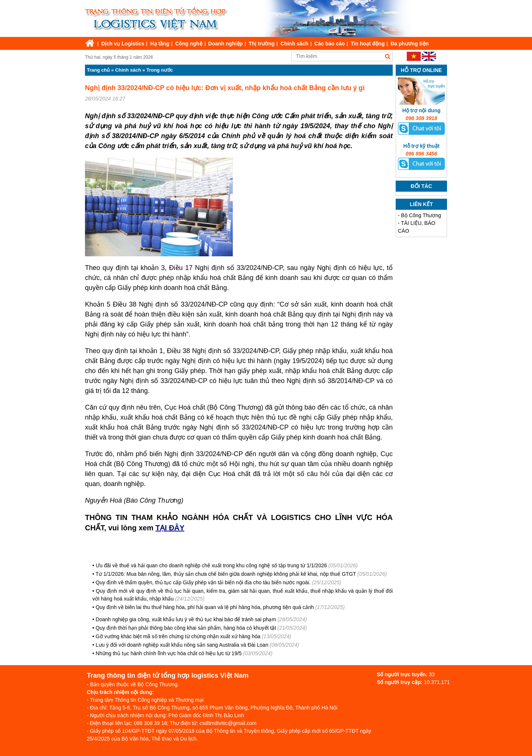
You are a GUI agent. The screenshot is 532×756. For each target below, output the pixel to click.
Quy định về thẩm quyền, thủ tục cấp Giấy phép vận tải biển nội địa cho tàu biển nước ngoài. (203, 582)
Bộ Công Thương (421, 215)
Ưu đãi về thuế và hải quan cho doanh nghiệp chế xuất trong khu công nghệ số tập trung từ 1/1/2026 (211, 565)
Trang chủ (98, 70)
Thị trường (262, 44)
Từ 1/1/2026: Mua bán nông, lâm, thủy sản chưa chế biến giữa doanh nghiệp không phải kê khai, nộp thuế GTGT (226, 574)
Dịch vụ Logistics (123, 44)
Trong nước (160, 70)
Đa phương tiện (410, 44)
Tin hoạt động (368, 44)
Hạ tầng (160, 44)
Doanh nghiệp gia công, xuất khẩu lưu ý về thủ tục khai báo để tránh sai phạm (186, 619)
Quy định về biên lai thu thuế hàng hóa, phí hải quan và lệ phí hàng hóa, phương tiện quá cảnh (205, 607)
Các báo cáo (330, 44)
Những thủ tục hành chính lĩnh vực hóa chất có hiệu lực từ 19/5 (169, 653)
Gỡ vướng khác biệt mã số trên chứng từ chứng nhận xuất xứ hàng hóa (178, 636)
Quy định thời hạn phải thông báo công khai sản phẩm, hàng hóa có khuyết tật (186, 628)
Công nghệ (189, 44)
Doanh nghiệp (226, 44)
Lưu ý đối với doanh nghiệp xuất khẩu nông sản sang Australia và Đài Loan (182, 645)
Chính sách (294, 44)
